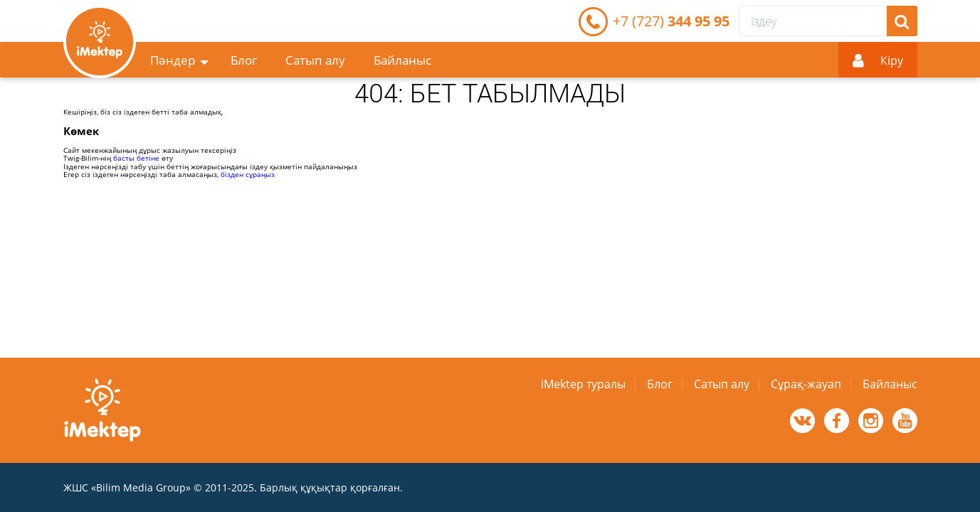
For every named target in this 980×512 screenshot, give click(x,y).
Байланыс (402, 60)
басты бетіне (136, 158)
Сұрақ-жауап (806, 384)
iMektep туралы (583, 384)
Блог (244, 60)
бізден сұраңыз (248, 174)
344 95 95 (671, 21)
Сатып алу (315, 60)
